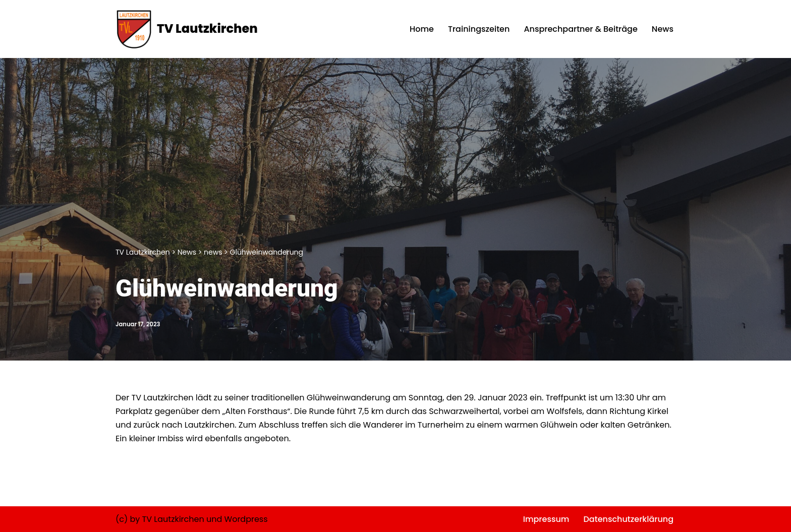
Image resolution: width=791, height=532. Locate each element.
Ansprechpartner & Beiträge (580, 29)
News (663, 29)
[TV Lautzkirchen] (187, 29)
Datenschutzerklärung (628, 519)
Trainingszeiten (479, 29)
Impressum (546, 519)
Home (422, 29)
